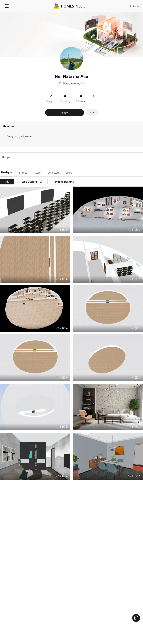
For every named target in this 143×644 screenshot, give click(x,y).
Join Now (133, 6)
